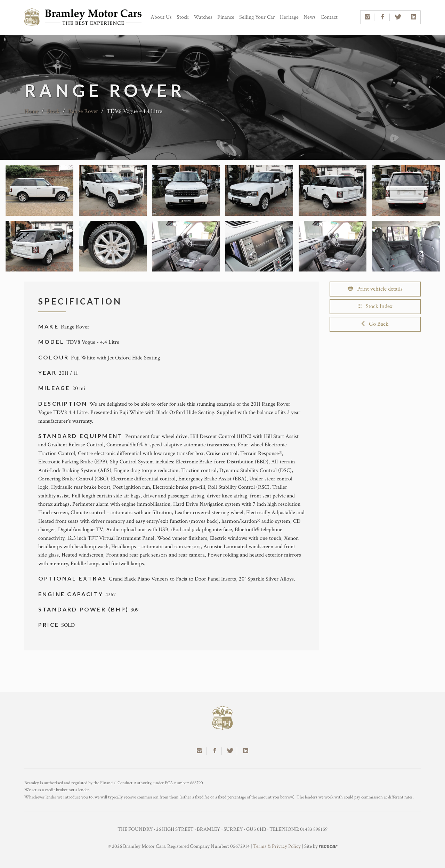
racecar (328, 846)
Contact (329, 17)
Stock (183, 17)
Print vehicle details (375, 289)
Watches (203, 17)
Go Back (375, 324)
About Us (161, 17)
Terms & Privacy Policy (277, 846)
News (310, 17)
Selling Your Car (257, 17)
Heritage (289, 17)
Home (31, 111)
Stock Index (375, 306)
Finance (226, 17)
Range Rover (83, 111)
